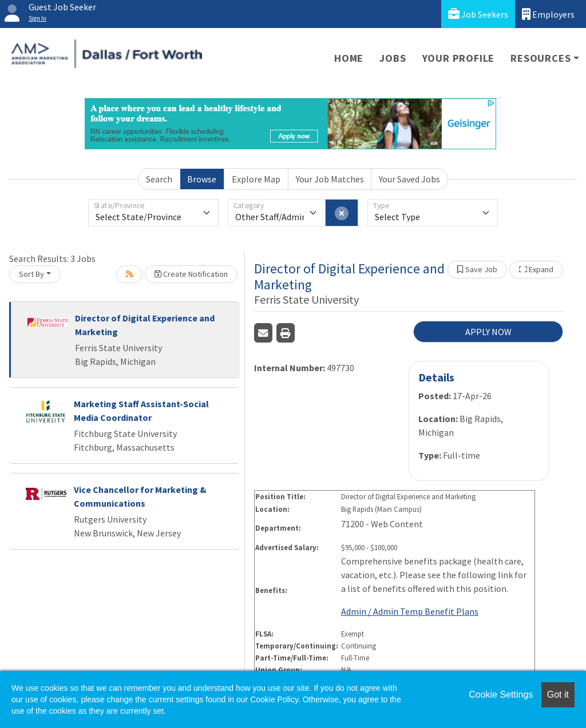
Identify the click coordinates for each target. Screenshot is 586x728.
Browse (202, 179)
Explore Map (256, 179)
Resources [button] (541, 58)
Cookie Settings (501, 695)
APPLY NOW (488, 332)
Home (349, 58)
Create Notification (191, 274)
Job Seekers (478, 14)
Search (159, 179)
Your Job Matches (330, 179)
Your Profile (459, 58)
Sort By (31, 274)
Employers (548, 14)
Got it (558, 695)
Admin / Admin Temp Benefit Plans (410, 611)
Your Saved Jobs (409, 179)
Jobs (393, 58)
